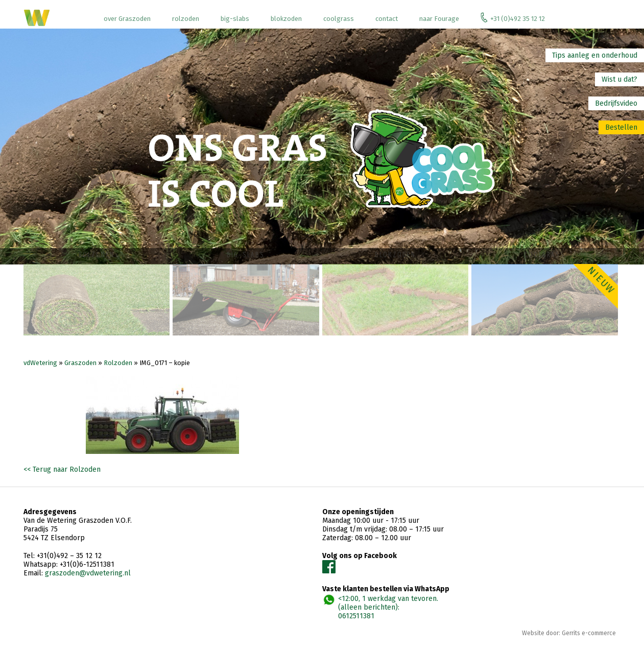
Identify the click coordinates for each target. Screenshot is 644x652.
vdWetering (40, 365)
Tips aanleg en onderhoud (595, 55)
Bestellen (621, 127)
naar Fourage (439, 19)
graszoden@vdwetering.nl (88, 575)
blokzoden (286, 19)
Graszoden (80, 365)
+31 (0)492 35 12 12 (513, 17)
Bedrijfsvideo (616, 103)
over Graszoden (127, 19)
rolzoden (186, 19)
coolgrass (339, 19)
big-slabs (235, 19)
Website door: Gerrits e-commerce (569, 635)
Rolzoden (118, 365)
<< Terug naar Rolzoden (62, 472)
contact (387, 19)
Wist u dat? (619, 79)
